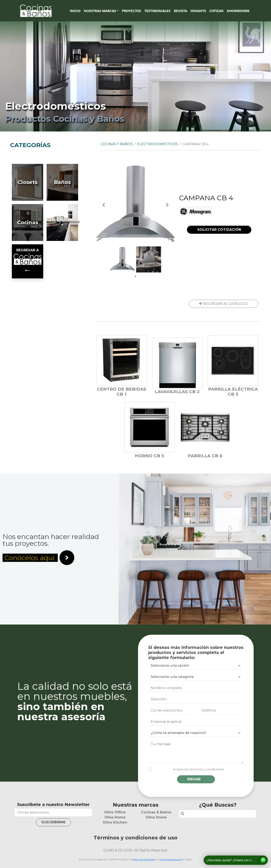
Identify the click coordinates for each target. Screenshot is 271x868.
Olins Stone (156, 817)
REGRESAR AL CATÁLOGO (224, 304)
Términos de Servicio (171, 859)
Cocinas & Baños (156, 812)
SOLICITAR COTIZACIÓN (219, 230)
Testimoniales (157, 11)
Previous (104, 205)
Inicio (75, 11)
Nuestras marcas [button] (100, 11)
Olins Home (115, 817)
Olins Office (115, 812)
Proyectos (131, 11)
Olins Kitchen (115, 822)
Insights (198, 11)
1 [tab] (135, 276)
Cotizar (216, 11)
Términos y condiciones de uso (135, 838)
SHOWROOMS (238, 11)
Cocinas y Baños (117, 144)
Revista (180, 11)
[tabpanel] (122, 259)
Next (167, 205)
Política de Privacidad (144, 859)
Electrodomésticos (158, 144)
